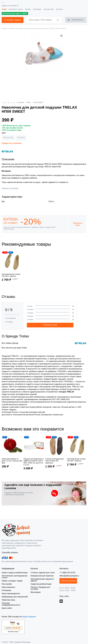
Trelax (28, 102)
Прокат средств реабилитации (14, 573)
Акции (4, 9)
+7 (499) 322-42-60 (67, 573)
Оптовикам (36, 9)
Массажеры (35, 590)
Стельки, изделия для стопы (42, 573)
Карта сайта (7, 606)
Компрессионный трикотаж (42, 576)
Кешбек (27, 9)
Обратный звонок (69, 581)
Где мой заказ (48, 9)
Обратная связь (8, 600)
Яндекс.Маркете (28, 615)
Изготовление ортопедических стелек (14, 577)
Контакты (58, 9)
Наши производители (11, 594)
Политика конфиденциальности (15, 603)
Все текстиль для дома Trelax (13, 348)
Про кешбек (7, 584)
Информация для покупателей (14, 597)
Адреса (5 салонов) (10, 6)
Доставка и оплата (15, 9)
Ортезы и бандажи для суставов (44, 587)
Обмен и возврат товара (12, 581)
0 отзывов (20, 102)
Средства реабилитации (41, 584)
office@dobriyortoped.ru (69, 576)
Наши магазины (8, 587)
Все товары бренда (10, 343)
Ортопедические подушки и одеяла (42, 580)
